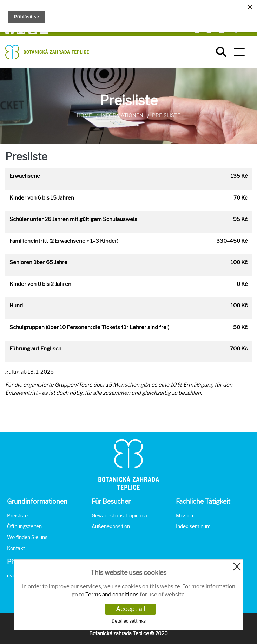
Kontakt (16, 548)
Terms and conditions (112, 595)
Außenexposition (111, 526)
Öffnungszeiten (24, 526)
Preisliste (17, 515)
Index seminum (193, 526)
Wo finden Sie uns (27, 537)
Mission (184, 515)
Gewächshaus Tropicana (119, 515)
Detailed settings (129, 621)
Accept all (130, 609)
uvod (13, 575)
